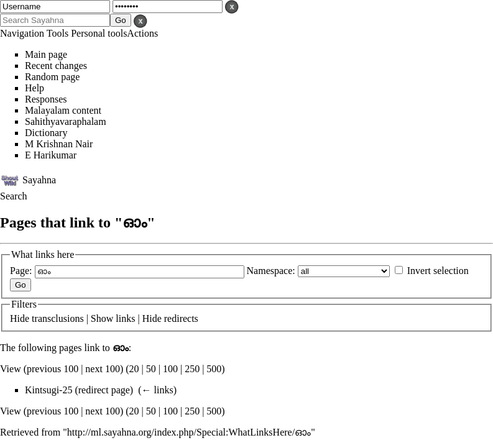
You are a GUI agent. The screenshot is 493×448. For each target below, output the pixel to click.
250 (192, 369)
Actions (142, 33)
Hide (20, 318)
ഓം (121, 348)
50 (151, 369)
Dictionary (46, 133)
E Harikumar (51, 155)
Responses (46, 99)
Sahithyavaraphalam (66, 121)
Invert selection (438, 271)
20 (134, 369)
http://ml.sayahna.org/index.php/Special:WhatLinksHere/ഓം (189, 432)
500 (214, 369)
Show (102, 318)
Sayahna (39, 179)
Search (14, 196)
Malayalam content (63, 110)
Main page (46, 54)
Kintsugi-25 (48, 390)
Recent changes (56, 66)
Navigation (22, 33)
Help (35, 88)
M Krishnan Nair (59, 144)
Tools (58, 33)
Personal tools (99, 33)
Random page (52, 77)
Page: (21, 271)
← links (158, 390)
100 (170, 369)
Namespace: (271, 271)
